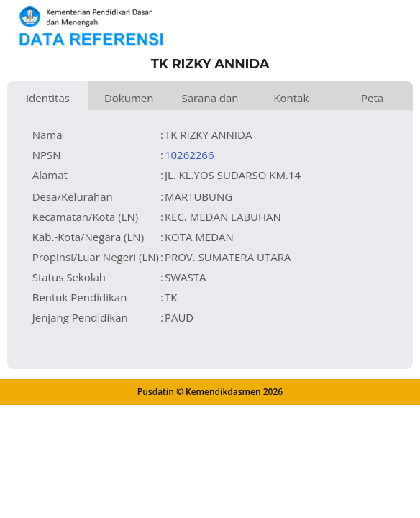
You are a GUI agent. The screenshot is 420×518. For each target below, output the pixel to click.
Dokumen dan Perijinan (129, 100)
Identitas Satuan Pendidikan (47, 100)
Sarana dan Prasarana (210, 100)
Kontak (291, 98)
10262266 (190, 155)
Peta (372, 98)
